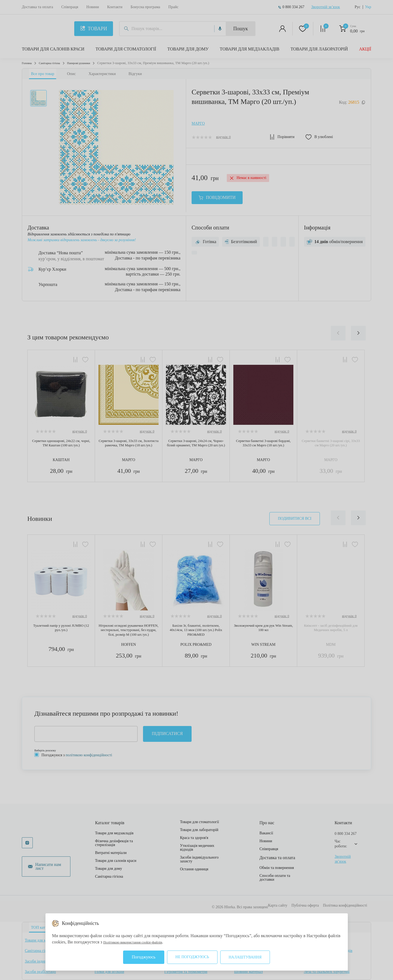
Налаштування (245, 957)
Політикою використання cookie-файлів (140, 942)
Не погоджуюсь (192, 957)
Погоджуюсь (144, 957)
